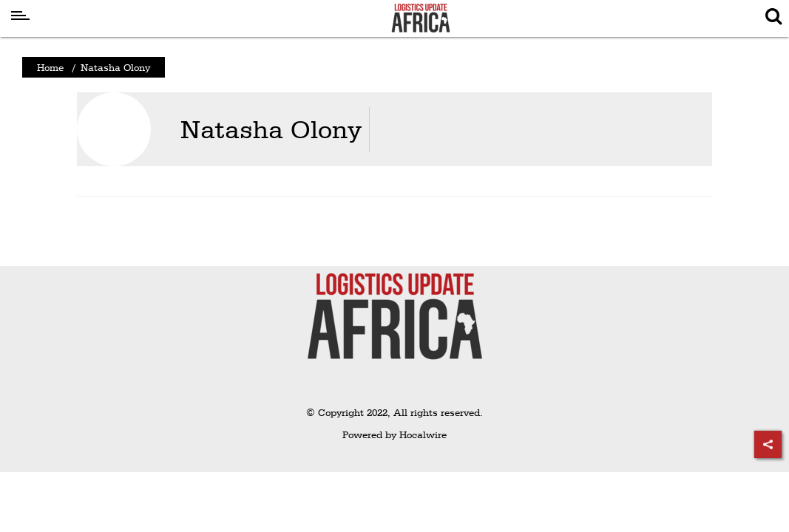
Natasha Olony (271, 129)
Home (50, 67)
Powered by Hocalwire (394, 434)
